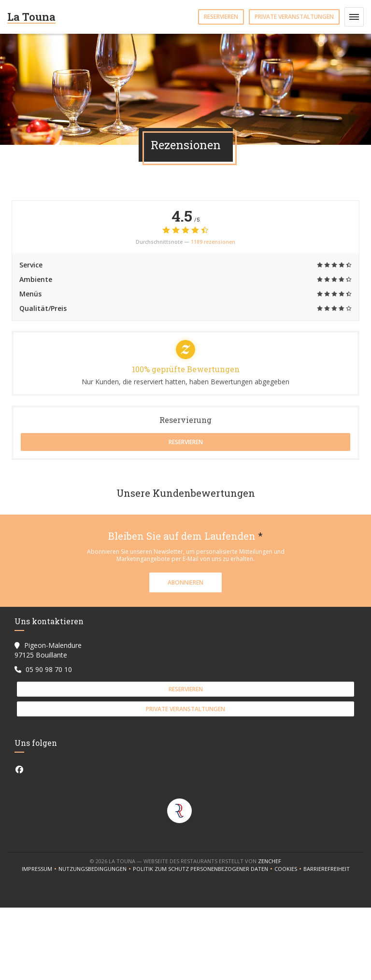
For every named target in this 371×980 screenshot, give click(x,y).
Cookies (289, 869)
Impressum (40, 869)
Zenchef (270, 861)
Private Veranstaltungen (294, 17)
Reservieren (221, 17)
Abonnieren (185, 582)
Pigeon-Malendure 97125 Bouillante (48, 650)
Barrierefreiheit (327, 869)
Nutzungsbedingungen (96, 869)
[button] (354, 17)
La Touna (31, 17)
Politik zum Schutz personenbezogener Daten (204, 869)
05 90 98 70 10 (49, 669)
